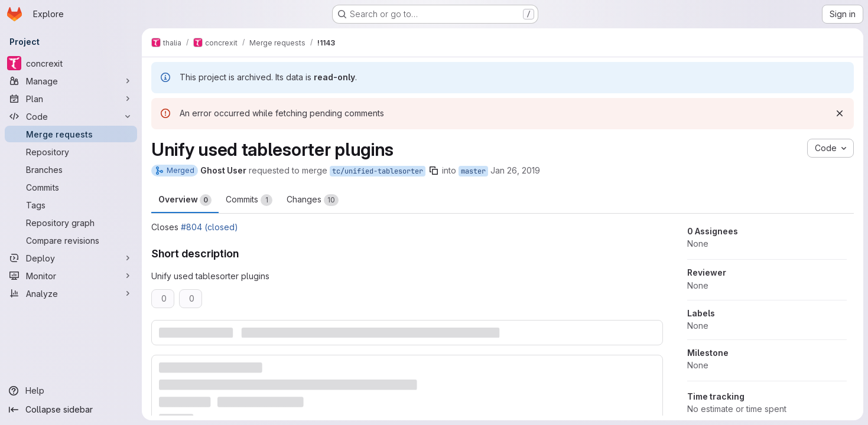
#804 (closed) (209, 227)
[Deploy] (71, 258)
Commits (249, 200)
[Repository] (71, 152)
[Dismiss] (840, 113)
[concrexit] (71, 63)
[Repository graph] (71, 223)
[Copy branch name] (434, 171)
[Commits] (71, 187)
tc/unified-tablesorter (378, 171)
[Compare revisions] (71, 240)
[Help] (71, 391)
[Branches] (71, 169)
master (473, 171)
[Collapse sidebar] (71, 410)
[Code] (71, 116)
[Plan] (71, 99)
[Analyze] (71, 293)
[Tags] (71, 205)
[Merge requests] (71, 134)
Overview (185, 200)
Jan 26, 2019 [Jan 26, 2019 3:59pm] (515, 170)
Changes (313, 200)
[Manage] (71, 81)
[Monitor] (71, 276)
